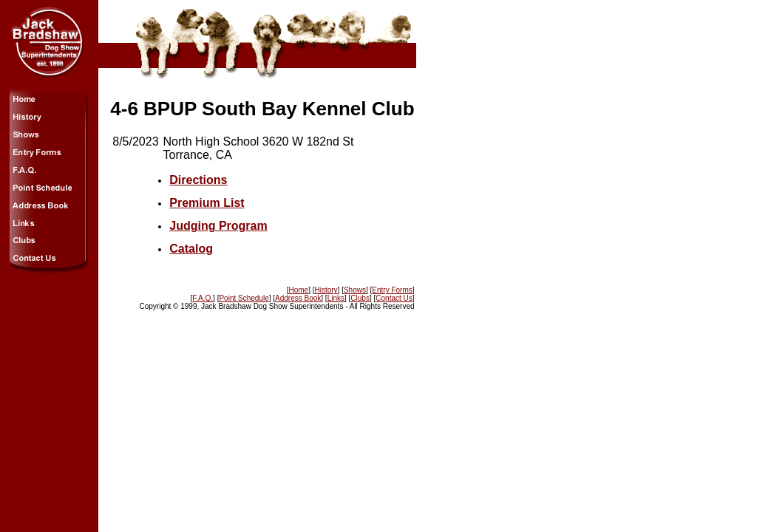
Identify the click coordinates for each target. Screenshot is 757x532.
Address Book (298, 298)
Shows (355, 290)
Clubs (360, 298)
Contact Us (394, 298)
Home (298, 290)
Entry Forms (392, 290)
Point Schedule (244, 298)
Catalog (191, 249)
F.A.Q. (203, 298)
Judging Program (218, 226)
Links (336, 298)
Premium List (207, 203)
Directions (198, 180)
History (326, 290)
